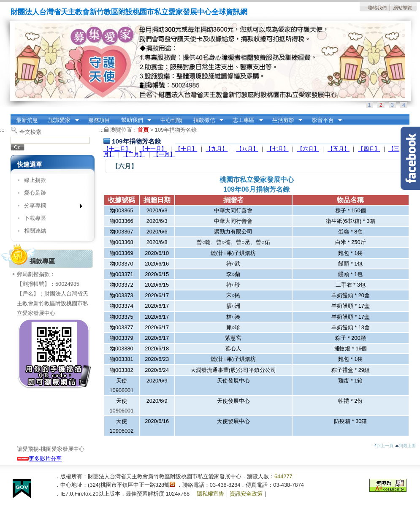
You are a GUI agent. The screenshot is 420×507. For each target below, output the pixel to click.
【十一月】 (153, 149)
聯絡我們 (377, 8)
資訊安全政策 (246, 494)
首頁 (143, 130)
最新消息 (27, 120)
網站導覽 (403, 8)
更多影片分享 (39, 459)
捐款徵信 (206, 120)
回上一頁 (384, 446)
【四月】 (369, 149)
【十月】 (186, 149)
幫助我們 (133, 120)
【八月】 (247, 149)
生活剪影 (285, 120)
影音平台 (324, 120)
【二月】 (134, 154)
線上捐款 (35, 180)
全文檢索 (30, 132)
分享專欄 (50, 207)
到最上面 (405, 446)
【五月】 (339, 149)
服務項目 (99, 120)
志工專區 (245, 120)
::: (366, 8)
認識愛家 (61, 120)
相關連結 (35, 231)
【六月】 (308, 149)
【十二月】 (117, 149)
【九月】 (217, 149)
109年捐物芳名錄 (176, 130)
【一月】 (164, 154)
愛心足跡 (35, 193)
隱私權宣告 (210, 494)
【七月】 (278, 149)
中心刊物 (171, 120)
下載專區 (35, 218)
